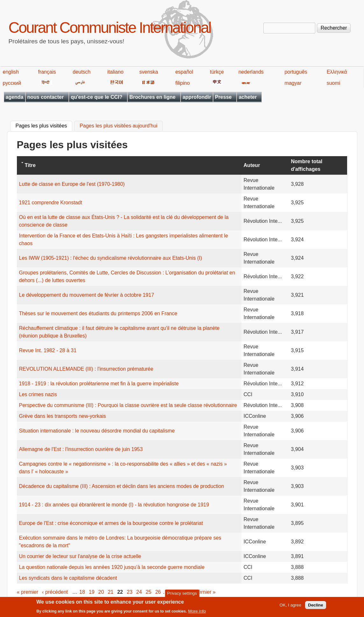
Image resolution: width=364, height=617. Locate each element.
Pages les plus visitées (44, 125)
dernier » (206, 592)
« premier (28, 592)
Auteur (252, 165)
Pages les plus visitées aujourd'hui (118, 126)
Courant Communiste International (110, 28)
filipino (182, 83)
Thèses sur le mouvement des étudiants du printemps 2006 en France (98, 313)
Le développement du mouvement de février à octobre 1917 (87, 295)
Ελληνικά (337, 72)
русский (12, 83)
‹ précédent (55, 592)
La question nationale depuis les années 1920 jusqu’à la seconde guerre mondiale (112, 567)
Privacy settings (182, 595)
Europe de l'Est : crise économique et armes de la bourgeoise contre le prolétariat (111, 523)
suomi (334, 83)
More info (197, 612)
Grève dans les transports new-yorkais (63, 416)
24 (139, 592)
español (184, 72)
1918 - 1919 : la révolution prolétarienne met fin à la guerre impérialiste (99, 384)
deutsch (82, 72)
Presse (223, 97)
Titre (30, 165)
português (296, 72)
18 (82, 592)
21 (111, 592)
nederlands (251, 72)
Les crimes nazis (38, 394)
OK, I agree (290, 606)
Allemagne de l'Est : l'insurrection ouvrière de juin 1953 (81, 449)
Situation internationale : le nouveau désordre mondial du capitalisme (97, 431)
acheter (248, 97)
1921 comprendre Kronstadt (51, 203)
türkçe (217, 72)
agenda (15, 97)
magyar (293, 83)
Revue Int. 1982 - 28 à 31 (48, 350)
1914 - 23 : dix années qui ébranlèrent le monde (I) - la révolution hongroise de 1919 (114, 505)
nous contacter (46, 97)
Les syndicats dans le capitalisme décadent (68, 578)
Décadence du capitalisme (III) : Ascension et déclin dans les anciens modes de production (122, 486)
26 (158, 592)
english (11, 72)
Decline (315, 606)
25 (149, 592)
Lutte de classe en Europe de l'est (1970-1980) (72, 184)
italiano (115, 72)
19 (92, 592)
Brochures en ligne (152, 97)
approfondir (197, 97)
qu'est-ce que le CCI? (96, 97)
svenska (149, 72)
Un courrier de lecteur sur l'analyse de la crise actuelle (80, 556)
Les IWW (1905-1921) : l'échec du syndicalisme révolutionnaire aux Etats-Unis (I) (111, 258)
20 (101, 592)
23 (130, 592)
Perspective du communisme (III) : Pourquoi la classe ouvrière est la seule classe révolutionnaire (128, 405)
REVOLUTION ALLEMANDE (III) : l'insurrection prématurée (86, 369)
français (47, 72)
